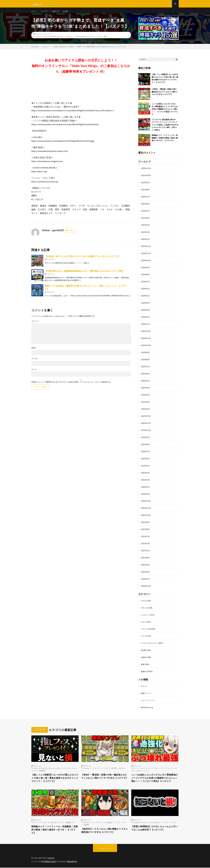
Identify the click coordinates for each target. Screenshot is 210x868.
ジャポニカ (91, 41)
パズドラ (45, 13)
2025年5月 (145, 214)
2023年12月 (146, 332)
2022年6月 (145, 458)
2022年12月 (146, 416)
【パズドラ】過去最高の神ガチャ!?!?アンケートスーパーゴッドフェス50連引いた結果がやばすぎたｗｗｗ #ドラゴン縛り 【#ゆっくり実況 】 (165, 129)
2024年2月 (145, 319)
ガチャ (144, 604)
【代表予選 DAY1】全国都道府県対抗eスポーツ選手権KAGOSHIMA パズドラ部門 (84, 275)
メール (35, 363)
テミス (100, 763)
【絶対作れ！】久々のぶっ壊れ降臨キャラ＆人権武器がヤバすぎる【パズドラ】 (105, 830)
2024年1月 (145, 325)
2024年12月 (146, 249)
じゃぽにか (68, 41)
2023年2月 (145, 402)
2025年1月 (145, 242)
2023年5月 (145, 381)
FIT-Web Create (49, 862)
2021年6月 (145, 541)
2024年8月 (145, 277)
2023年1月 (145, 409)
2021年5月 (145, 548)
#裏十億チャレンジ (57, 822)
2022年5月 (145, 465)
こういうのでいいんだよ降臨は (101, 822)
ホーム (34, 13)
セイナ (144, 618)
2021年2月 (145, 569)
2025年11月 (146, 173)
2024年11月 (146, 256)
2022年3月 (145, 478)
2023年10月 (146, 346)
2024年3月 (145, 312)
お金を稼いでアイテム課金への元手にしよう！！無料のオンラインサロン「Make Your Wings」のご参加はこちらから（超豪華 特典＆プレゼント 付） (81, 70)
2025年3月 (145, 228)
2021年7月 (145, 534)
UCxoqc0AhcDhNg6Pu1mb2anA (52, 41)
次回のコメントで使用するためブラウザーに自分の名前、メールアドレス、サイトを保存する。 (72, 386)
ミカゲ (144, 632)
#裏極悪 (68, 822)
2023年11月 (146, 339)
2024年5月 (145, 298)
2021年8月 (145, 527)
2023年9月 (145, 353)
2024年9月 (145, 270)
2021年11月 (146, 506)
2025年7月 (145, 200)
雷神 (143, 660)
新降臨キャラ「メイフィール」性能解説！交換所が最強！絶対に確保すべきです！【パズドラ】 (165, 142)
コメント (35, 325)
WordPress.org (147, 702)
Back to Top (105, 849)
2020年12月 (146, 583)
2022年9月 (145, 437)
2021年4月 (145, 555)
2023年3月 (145, 395)
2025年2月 (145, 235)
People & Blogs (39, 763)
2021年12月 (146, 499)
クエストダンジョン (69, 763)
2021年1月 (145, 576)
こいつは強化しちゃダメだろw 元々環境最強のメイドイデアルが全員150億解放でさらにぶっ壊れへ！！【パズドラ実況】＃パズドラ (165, 113)
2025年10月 (146, 179)
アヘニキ (93, 763)
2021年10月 (146, 513)
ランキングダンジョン (150, 639)
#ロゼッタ (46, 822)
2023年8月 (145, 360)
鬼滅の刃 (57, 13)
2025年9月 (145, 186)
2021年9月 (145, 520)
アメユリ (145, 765)
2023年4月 (145, 388)
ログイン (145, 681)
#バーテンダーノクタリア (158, 763)
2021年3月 (145, 562)
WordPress (73, 862)
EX (73, 822)
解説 (106, 41)
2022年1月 (145, 492)
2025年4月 (145, 221)
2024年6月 (145, 291)
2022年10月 (146, 430)
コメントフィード (148, 695)
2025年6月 (145, 207)
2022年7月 (145, 451)
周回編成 (42, 765)
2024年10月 (146, 263)
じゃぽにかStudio (80, 41)
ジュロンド (146, 611)
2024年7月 (145, 284)
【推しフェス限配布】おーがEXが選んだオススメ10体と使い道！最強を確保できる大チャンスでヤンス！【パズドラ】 (54, 773)
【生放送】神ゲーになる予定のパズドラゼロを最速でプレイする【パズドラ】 (82, 261)
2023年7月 (145, 367)
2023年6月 (145, 374)
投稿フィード (147, 688)
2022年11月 (146, 423)
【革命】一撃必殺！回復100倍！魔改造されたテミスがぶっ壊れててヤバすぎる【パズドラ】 (165, 96)
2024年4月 (145, 305)
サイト (34, 374)
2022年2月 (145, 485)
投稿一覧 (69, 235)
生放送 (144, 653)
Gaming (38, 41)
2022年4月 (145, 472)
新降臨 (87, 824)
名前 (34, 352)
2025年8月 (145, 193)
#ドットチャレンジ (140, 763)
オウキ (144, 597)
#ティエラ (37, 822)
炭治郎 (67, 13)
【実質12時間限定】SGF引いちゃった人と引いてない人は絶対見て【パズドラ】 (155, 828)
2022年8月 (145, 444)
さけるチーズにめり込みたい (150, 822)
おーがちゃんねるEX (53, 763)
